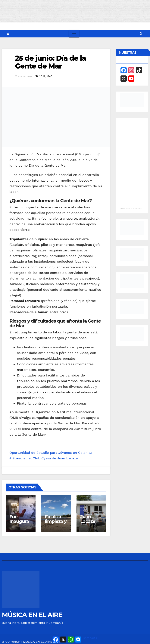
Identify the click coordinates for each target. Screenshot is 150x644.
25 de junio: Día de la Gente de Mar (50, 62)
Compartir (90, 638)
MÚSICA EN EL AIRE (32, 615)
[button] (141, 34)
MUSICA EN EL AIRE (129, 209)
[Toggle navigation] (74, 34)
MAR (50, 76)
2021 (42, 76)
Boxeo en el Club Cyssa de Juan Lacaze (44, 458)
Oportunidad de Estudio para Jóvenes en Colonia (51, 453)
